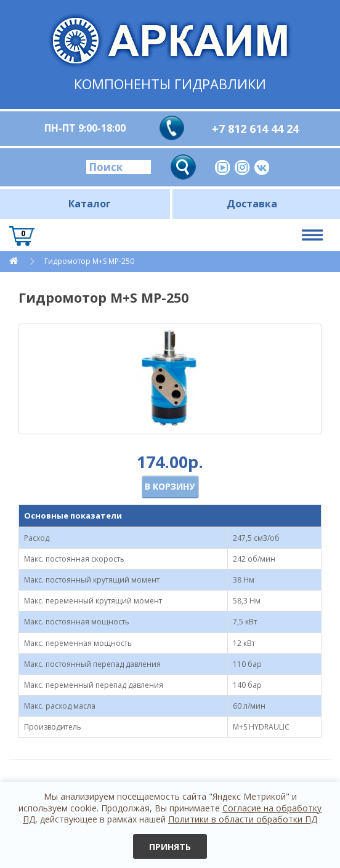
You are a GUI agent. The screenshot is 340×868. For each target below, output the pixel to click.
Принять (170, 847)
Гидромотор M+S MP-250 (89, 261)
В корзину (170, 486)
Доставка (252, 204)
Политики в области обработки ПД (243, 819)
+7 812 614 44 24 (255, 129)
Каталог (90, 204)
